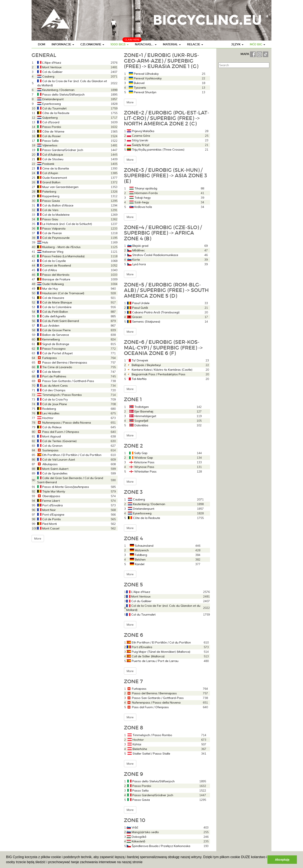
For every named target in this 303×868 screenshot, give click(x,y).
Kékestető (136, 841)
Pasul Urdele (138, 303)
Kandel (137, 564)
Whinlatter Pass (143, 471)
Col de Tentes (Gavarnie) (57, 441)
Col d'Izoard (48, 122)
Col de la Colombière (54, 307)
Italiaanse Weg (50, 252)
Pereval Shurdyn (143, 92)
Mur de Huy (48, 289)
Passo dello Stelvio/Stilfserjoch (61, 95)
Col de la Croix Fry (52, 399)
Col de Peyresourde (53, 238)
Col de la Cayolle (52, 261)
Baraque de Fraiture (54, 279)
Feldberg (138, 555)
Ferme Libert (49, 501)
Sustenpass (48, 450)
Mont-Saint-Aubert (53, 469)
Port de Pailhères (52, 376)
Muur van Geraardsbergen (58, 187)
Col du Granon (50, 446)
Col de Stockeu (50, 159)
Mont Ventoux (49, 67)
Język (237, 44)
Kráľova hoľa (141, 207)
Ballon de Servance (53, 335)
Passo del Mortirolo (53, 275)
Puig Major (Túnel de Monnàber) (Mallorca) (158, 652)
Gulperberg (47, 118)
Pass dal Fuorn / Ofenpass (58, 432)
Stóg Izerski (138, 140)
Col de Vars (48, 210)
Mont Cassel (48, 528)
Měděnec (136, 250)
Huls (43, 242)
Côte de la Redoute (53, 113)
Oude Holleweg (50, 284)
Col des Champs (51, 390)
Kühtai (134, 744)
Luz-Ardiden (48, 326)
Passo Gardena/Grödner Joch (60, 150)
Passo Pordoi (49, 127)
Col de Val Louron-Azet (56, 460)
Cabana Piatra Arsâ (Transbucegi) (153, 312)
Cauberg (46, 76)
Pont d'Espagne (51, 515)
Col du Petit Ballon (53, 312)
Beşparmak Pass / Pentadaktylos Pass (156, 374)
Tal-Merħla (137, 379)
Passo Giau (48, 219)
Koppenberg (48, 196)
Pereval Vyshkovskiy (145, 78)
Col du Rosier (49, 136)
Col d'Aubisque (50, 155)
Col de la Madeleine (53, 215)
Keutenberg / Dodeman (56, 90)
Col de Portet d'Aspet (55, 353)
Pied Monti (47, 524)
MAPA (245, 54)
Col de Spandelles (52, 473)
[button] (144, 863)
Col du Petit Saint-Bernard (58, 321)
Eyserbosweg (49, 104)
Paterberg (47, 192)
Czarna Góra (138, 136)
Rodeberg (47, 409)
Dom (42, 44)
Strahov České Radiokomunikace (153, 255)
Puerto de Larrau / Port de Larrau (153, 661)
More (38, 538)
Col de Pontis (49, 519)
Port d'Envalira (50, 505)
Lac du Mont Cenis (52, 386)
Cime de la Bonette (53, 168)
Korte (134, 260)
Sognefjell (139, 421)
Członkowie (92, 44)
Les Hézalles (48, 413)
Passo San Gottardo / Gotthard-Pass (66, 381)
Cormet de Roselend (54, 265)
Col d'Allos (47, 270)
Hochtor (45, 418)
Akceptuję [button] (282, 860)
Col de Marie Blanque (55, 302)
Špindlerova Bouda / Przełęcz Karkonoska (158, 846)
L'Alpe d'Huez (49, 63)
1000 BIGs (120, 44)
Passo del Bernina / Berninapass (62, 362)
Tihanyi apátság (143, 188)
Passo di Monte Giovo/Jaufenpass (63, 487)
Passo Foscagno (51, 349)
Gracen (135, 317)
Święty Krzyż (138, 145)
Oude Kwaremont (52, 178)
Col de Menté (49, 372)
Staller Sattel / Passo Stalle (149, 754)
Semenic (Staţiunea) (144, 322)
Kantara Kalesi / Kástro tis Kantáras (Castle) (159, 370)
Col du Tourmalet (52, 108)
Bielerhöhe (137, 749)
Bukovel (137, 83)
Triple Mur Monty (51, 491)
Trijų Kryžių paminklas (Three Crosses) (156, 150)
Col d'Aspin (48, 173)
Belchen (138, 559)
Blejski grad (138, 246)
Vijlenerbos (47, 145)
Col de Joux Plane (52, 404)
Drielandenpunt (50, 99)
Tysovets (137, 88)
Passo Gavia (49, 201)
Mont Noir (47, 510)
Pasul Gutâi (138, 308)
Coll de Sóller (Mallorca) (146, 656)
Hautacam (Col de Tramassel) (61, 293)
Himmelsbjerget (143, 416)
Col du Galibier (50, 72)
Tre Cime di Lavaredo (55, 367)
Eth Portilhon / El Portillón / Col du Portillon (69, 455)
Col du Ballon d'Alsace (55, 205)
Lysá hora (137, 264)
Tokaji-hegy (140, 198)
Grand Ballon (49, 182)
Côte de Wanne (51, 131)
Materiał (172, 44)
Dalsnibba (139, 425)
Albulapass (47, 464)
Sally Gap (138, 453)
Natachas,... (146, 44)
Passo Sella (48, 141)
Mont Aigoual (49, 436)
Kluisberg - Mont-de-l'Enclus (59, 247)
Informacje (63, 44)
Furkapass (47, 358)
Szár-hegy (139, 202)
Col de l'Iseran (50, 233)
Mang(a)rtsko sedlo (143, 832)
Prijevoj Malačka (141, 131)
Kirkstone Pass (142, 462)
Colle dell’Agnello (52, 316)
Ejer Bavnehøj (141, 411)
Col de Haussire (51, 298)
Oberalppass (49, 496)
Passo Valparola (51, 228)
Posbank (46, 164)
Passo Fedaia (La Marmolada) (61, 256)
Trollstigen (139, 407)
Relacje (195, 44)
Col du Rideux (49, 427)
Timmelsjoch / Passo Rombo (60, 395)
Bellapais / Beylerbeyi (144, 365)
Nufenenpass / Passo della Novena (64, 423)
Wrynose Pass (142, 467)
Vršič (132, 827)
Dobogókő (136, 837)
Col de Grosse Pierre (54, 330)
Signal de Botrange (53, 344)
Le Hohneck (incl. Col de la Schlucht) (65, 224)
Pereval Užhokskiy (144, 74)
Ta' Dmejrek (137, 360)
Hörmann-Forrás (144, 193)
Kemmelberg (49, 339)
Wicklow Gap (141, 458)
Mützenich (139, 550)
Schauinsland (142, 546)
